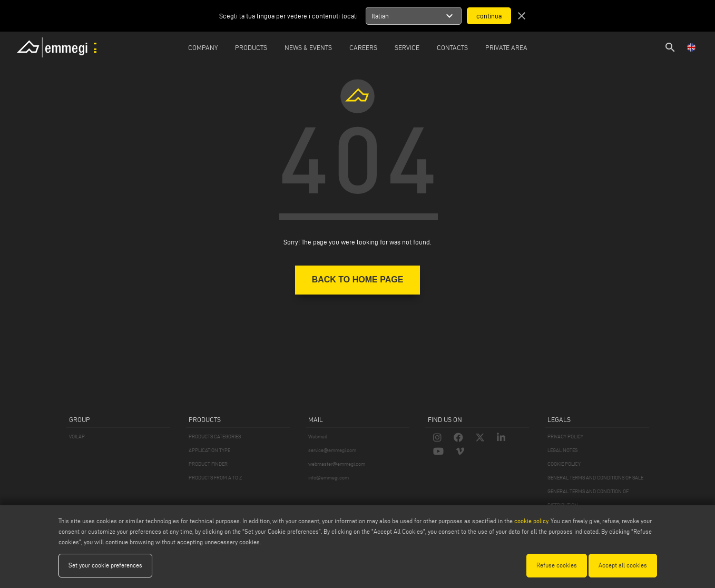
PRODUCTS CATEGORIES (215, 437)
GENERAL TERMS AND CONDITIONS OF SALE (595, 478)
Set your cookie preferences (105, 565)
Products (251, 47)
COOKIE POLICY (564, 464)
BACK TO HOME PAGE (358, 280)
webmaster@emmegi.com (337, 464)
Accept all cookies (623, 565)
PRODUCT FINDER (208, 464)
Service (407, 47)
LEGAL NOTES (562, 450)
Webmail (318, 437)
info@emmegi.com (329, 478)
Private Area (506, 47)
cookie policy (531, 521)
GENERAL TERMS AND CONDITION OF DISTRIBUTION (588, 498)
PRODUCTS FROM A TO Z (215, 478)
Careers (363, 47)
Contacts (452, 47)
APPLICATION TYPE (209, 450)
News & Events (308, 47)
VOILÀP (77, 437)
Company (203, 47)
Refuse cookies (557, 565)
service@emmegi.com (332, 450)
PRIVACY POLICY (565, 437)
